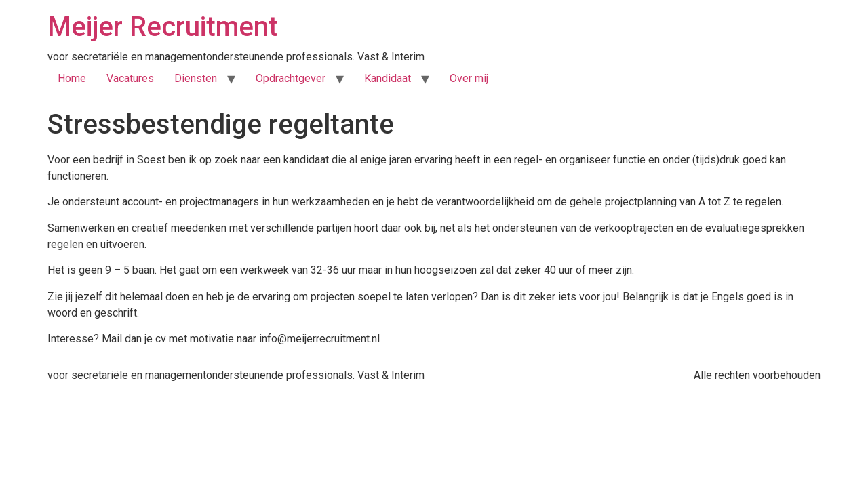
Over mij (469, 78)
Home (72, 78)
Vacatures (130, 78)
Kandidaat (388, 78)
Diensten (196, 78)
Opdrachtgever (291, 78)
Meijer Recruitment (163, 27)
